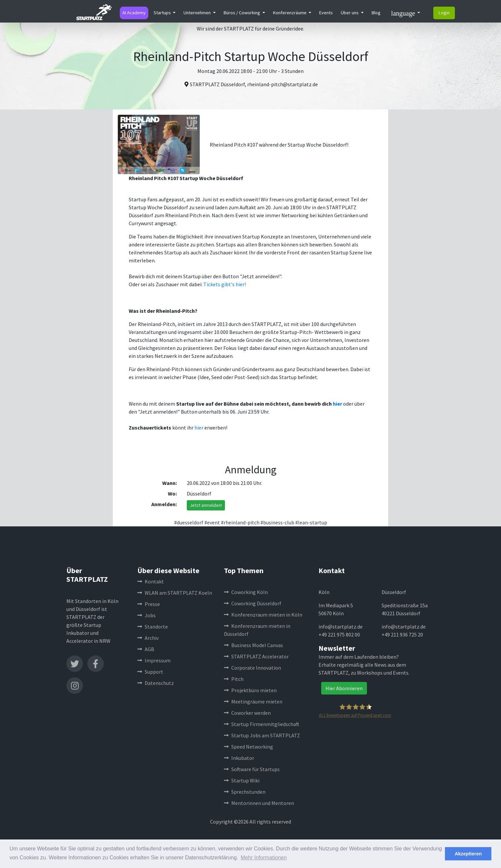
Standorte (153, 627)
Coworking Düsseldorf (253, 603)
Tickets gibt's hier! (225, 284)
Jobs (146, 615)
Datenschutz (156, 683)
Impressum (154, 660)
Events (326, 13)
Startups (163, 13)
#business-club (277, 522)
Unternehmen (198, 13)
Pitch (234, 679)
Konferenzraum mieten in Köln (263, 615)
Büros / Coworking (242, 13)
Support (150, 672)
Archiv (148, 638)
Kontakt (151, 581)
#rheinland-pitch (240, 522)
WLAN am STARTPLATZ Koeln (175, 593)
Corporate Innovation (252, 668)
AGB (146, 649)
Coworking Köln (246, 592)
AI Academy (134, 13)
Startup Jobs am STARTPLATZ (262, 735)
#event (212, 522)
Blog (376, 13)
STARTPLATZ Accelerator (256, 656)
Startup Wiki (242, 780)
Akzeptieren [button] (468, 854)
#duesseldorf (189, 522)
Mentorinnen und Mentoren (259, 803)
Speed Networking (249, 747)
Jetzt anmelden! (206, 505)
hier (337, 404)
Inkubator (239, 758)
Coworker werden (247, 713)
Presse (149, 604)
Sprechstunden (245, 792)
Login (444, 13)
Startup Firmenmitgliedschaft (262, 724)
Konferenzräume (290, 13)
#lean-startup (311, 522)
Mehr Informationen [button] (264, 858)
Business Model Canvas (253, 645)
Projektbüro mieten (250, 690)
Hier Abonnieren (344, 688)
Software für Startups (252, 769)
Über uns (350, 13)
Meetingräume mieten (253, 701)
